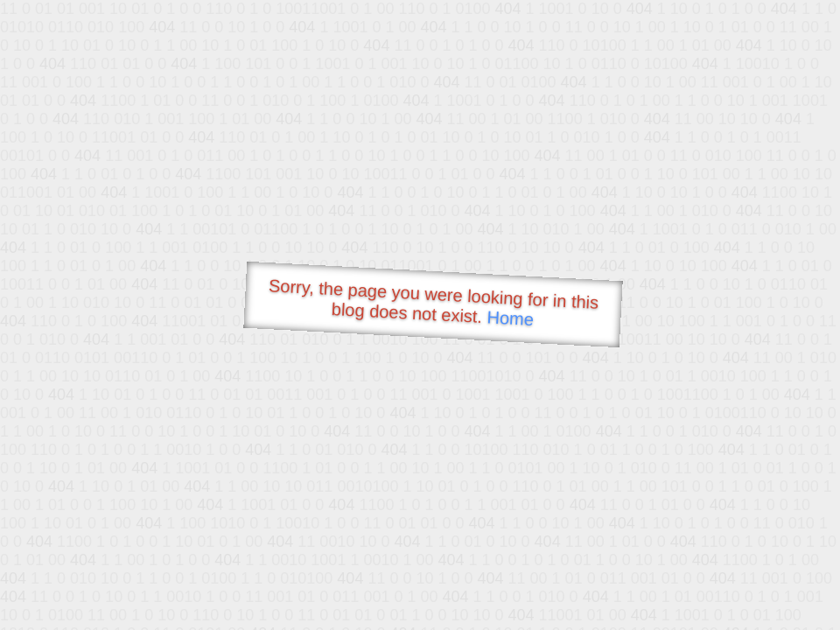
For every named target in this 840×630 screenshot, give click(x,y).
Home (510, 318)
